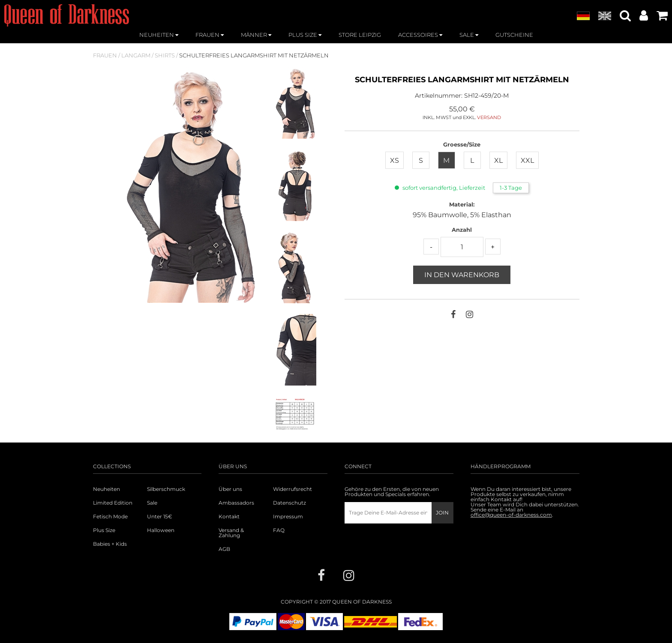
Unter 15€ (160, 517)
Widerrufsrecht (292, 489)
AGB (224, 549)
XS (394, 160)
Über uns (230, 489)
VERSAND (489, 117)
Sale (152, 503)
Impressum (288, 517)
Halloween (161, 530)
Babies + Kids (110, 544)
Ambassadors (236, 503)
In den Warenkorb (462, 275)
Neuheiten (106, 489)
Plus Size (104, 530)
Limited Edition (113, 503)
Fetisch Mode (110, 517)
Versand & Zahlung (231, 533)
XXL (527, 160)
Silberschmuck (166, 489)
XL (498, 160)
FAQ (279, 530)
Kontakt (229, 517)
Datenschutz (289, 503)
